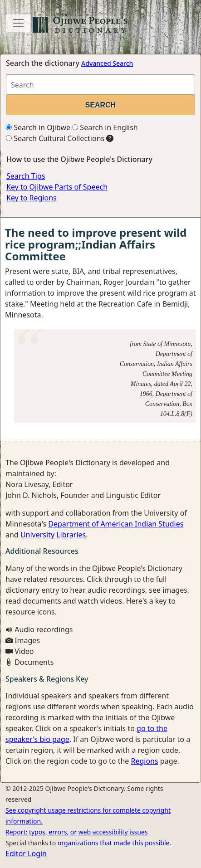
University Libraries (53, 535)
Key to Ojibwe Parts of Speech (57, 187)
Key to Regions (32, 198)
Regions (144, 761)
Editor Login (26, 853)
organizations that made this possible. (114, 843)
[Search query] (100, 85)
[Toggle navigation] (18, 23)
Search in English (105, 127)
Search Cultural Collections (55, 138)
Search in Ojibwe (38, 127)
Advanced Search (107, 63)
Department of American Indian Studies (116, 524)
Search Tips (26, 176)
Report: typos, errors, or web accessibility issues (77, 832)
